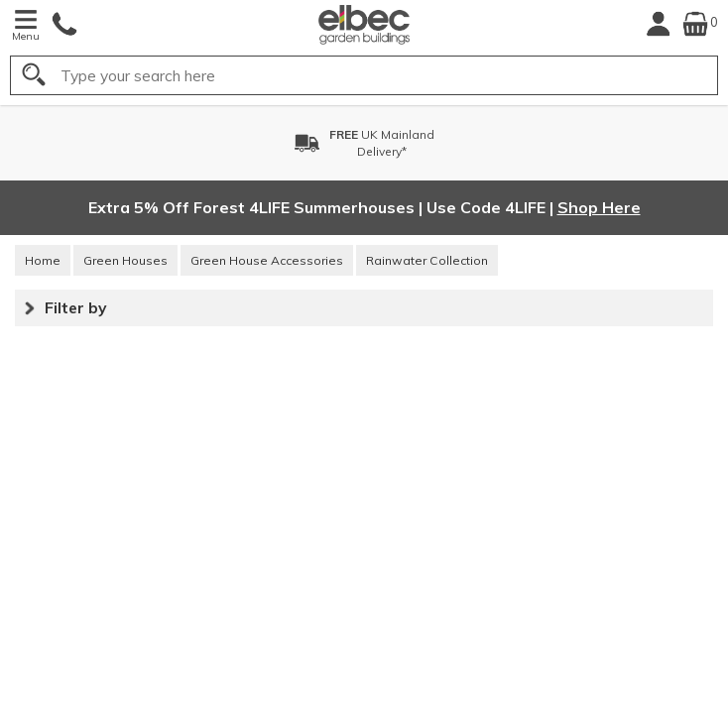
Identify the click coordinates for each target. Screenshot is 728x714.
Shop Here (599, 207)
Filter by (75, 307)
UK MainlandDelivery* (382, 143)
